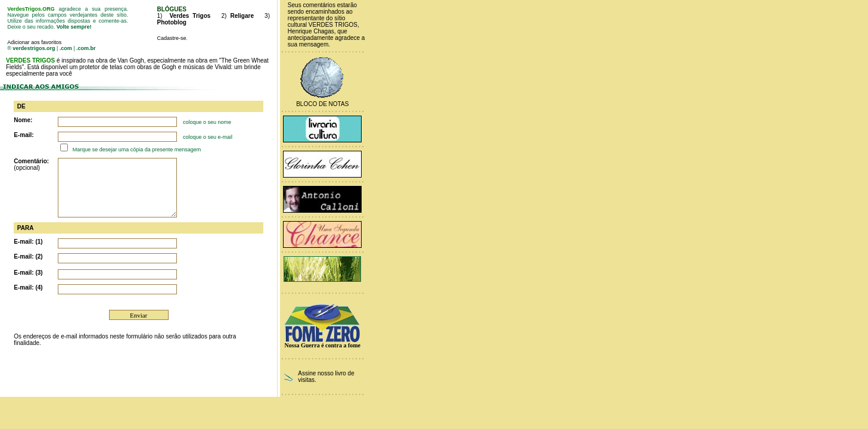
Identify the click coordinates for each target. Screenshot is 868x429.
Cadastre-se (171, 38)
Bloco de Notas (322, 104)
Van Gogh (130, 60)
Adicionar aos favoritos (34, 42)
